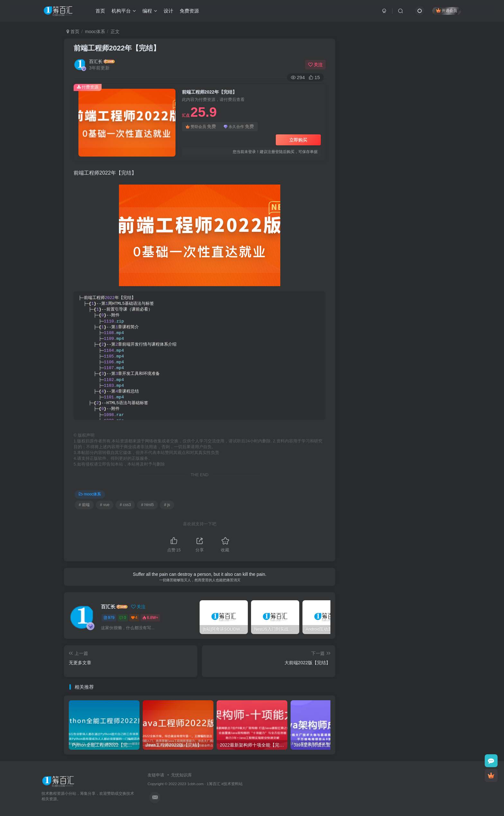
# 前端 (84, 505)
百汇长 (96, 61)
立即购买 (298, 140)
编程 (150, 11)
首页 (100, 11)
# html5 (147, 505)
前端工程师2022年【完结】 (117, 48)
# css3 (125, 505)
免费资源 (189, 11)
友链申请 (156, 775)
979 (109, 618)
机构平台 (124, 11)
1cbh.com (196, 784)
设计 (168, 11)
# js (167, 505)
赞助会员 (201, 127)
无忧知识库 (181, 775)
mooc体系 (95, 32)
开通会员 (447, 10)
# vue (105, 505)
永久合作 (239, 127)
